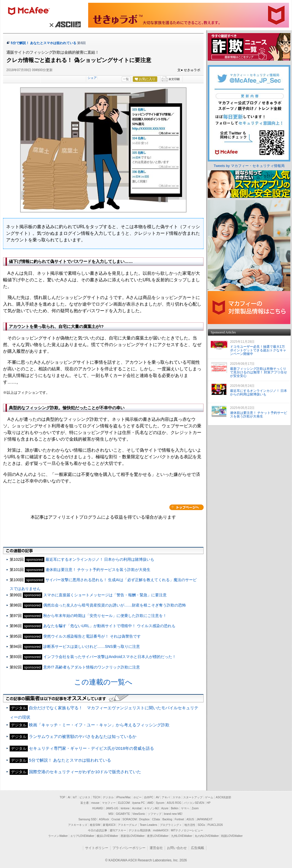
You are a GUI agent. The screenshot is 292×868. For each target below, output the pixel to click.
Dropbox (144, 819)
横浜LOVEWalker (107, 836)
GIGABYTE (123, 814)
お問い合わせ (177, 848)
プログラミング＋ (171, 825)
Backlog (167, 819)
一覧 (126, 79)
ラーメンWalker (58, 836)
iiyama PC (139, 803)
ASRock (104, 819)
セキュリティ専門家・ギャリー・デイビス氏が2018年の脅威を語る (91, 748)
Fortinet (179, 819)
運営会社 (156, 848)
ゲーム (209, 797)
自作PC (149, 797)
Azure (165, 808)
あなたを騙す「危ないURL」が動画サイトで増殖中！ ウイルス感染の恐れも (109, 626)
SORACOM (130, 819)
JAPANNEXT (204, 819)
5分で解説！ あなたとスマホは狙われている (44, 43)
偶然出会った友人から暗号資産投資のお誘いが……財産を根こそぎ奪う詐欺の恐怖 (115, 605)
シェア (92, 78)
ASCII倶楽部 (223, 797)
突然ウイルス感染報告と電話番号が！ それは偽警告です (92, 636)
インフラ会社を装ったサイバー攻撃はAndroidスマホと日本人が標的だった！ (110, 657)
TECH (97, 797)
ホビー (137, 797)
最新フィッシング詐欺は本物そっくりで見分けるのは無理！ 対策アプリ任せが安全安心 (259, 372)
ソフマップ (155, 814)
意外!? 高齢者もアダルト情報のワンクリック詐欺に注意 (92, 667)
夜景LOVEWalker (158, 836)
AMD (150, 803)
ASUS (190, 819)
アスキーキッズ (78, 825)
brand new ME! (173, 814)
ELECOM (124, 803)
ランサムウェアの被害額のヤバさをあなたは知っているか (83, 736)
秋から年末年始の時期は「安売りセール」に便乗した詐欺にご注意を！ (105, 616)
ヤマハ (185, 808)
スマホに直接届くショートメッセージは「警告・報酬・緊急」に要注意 (105, 595)
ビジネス (85, 797)
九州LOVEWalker (182, 836)
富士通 (85, 803)
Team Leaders (148, 825)
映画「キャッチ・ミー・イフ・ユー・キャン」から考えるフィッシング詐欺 (99, 725)
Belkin (175, 808)
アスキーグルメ (128, 825)
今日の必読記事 (98, 830)
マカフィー (31, 11)
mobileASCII (161, 830)
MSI (111, 814)
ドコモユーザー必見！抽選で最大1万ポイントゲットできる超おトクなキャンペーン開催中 (258, 350)
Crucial (116, 819)
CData (156, 819)
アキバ (166, 797)
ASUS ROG (174, 803)
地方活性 (190, 825)
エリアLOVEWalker (82, 836)
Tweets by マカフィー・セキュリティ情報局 (249, 166)
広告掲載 (198, 848)
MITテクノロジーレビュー (187, 830)
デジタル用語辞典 (140, 830)
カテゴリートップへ (186, 507)
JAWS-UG (112, 808)
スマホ (177, 797)
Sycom (160, 803)
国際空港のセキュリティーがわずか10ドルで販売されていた (85, 772)
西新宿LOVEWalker (133, 836)
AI (69, 797)
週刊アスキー (118, 830)
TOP (63, 797)
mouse (95, 803)
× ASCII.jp (64, 24)
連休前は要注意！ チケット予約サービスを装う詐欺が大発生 (98, 570)
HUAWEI (98, 808)
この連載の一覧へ (103, 682)
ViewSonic (139, 814)
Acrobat (137, 808)
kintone (125, 808)
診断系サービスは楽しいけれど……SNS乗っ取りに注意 (92, 646)
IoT (75, 797)
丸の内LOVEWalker (207, 836)
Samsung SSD (88, 819)
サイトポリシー (97, 848)
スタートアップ (193, 797)
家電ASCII (109, 825)
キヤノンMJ (151, 808)
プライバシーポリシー (129, 848)
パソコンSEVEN (194, 803)
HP (209, 803)
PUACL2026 (215, 825)
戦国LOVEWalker (232, 836)
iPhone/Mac (124, 797)
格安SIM (95, 825)
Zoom (195, 808)
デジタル (108, 797)
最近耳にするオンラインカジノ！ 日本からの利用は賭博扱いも (100, 559)
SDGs (202, 825)
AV (158, 797)
